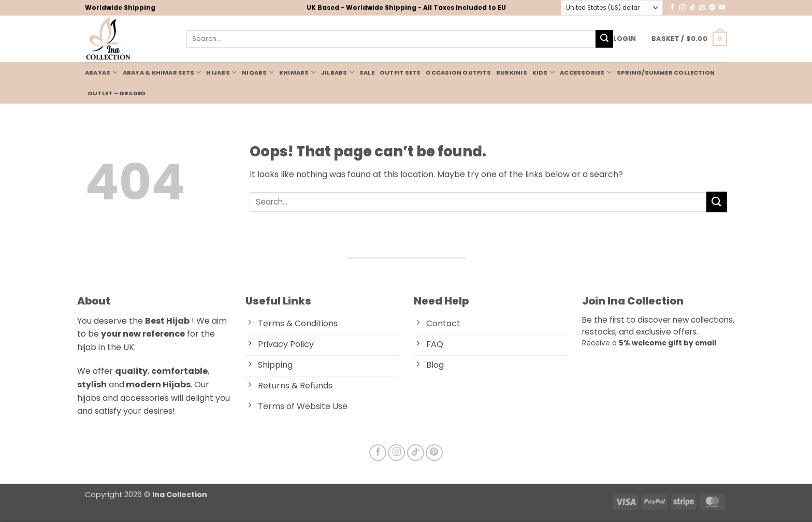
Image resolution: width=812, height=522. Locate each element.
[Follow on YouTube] (722, 8)
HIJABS (221, 72)
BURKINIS (512, 72)
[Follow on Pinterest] (712, 8)
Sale (367, 72)
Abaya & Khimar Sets (162, 72)
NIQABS (258, 72)
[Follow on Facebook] (672, 8)
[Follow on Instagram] (683, 8)
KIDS (543, 72)
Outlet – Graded (117, 93)
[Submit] (604, 39)
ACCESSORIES (586, 72)
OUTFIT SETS (400, 72)
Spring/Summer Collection (666, 72)
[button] (625, 39)
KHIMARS (298, 72)
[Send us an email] (702, 8)
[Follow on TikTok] (692, 8)
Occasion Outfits (458, 72)
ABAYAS (101, 72)
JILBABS (338, 72)
